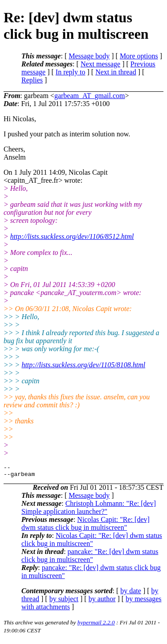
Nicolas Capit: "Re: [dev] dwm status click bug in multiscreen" (86, 526)
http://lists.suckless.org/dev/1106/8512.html (72, 236)
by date (131, 593)
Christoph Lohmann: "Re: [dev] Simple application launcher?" (89, 510)
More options (139, 56)
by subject (64, 601)
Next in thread (116, 72)
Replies (32, 80)
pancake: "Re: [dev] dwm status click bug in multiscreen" (90, 558)
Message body (89, 56)
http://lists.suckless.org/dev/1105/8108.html (83, 365)
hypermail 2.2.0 (96, 625)
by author (102, 601)
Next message (100, 64)
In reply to (71, 72)
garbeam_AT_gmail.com (90, 96)
